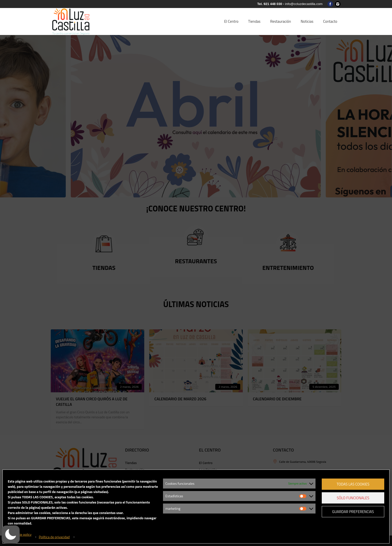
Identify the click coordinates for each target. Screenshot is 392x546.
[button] (11, 535)
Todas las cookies (353, 484)
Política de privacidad (54, 537)
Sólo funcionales (353, 498)
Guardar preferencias (353, 512)
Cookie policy (22, 534)
